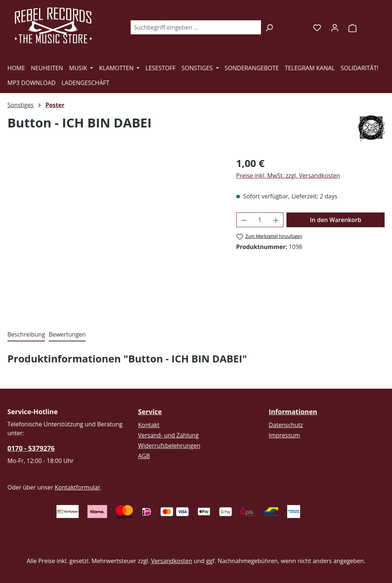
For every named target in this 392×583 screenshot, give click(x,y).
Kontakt (149, 425)
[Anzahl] (260, 220)
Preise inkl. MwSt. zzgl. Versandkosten (288, 175)
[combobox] (196, 27)
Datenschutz (286, 425)
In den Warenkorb (336, 220)
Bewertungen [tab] (67, 334)
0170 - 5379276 (31, 448)
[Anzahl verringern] (244, 220)
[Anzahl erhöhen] (276, 220)
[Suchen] (269, 27)
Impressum (284, 435)
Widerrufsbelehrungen (169, 446)
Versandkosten (171, 561)
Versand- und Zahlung (168, 435)
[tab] (26, 335)
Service (150, 412)
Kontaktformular (78, 487)
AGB (144, 456)
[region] (114, 235)
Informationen (293, 412)
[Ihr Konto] (335, 27)
